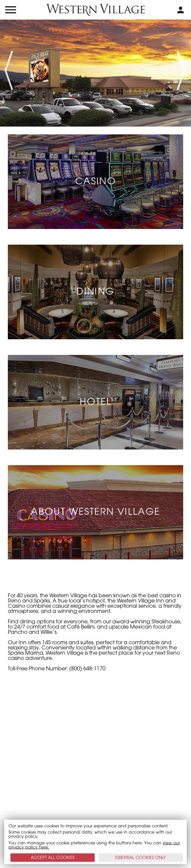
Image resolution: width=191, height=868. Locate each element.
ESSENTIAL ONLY (141, 857)
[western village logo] (95, 10)
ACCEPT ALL (53, 857)
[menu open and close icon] (10, 10)
